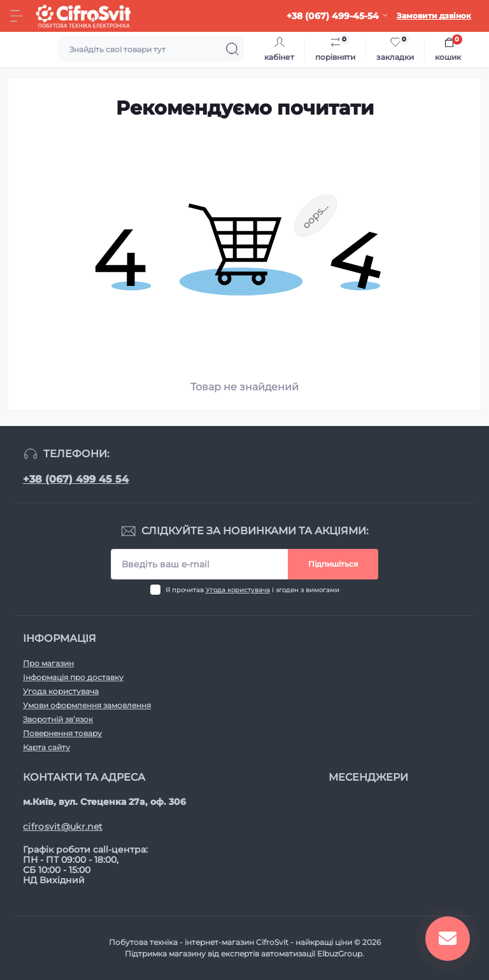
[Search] (232, 49)
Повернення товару (62, 733)
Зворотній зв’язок (58, 719)
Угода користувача (238, 590)
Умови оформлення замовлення (87, 705)
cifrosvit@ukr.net (63, 827)
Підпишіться (333, 564)
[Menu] (17, 16)
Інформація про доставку (73, 677)
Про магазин (48, 663)
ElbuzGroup (340, 954)
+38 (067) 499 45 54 (76, 479)
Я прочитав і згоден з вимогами (252, 590)
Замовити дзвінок (434, 16)
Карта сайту (46, 747)
